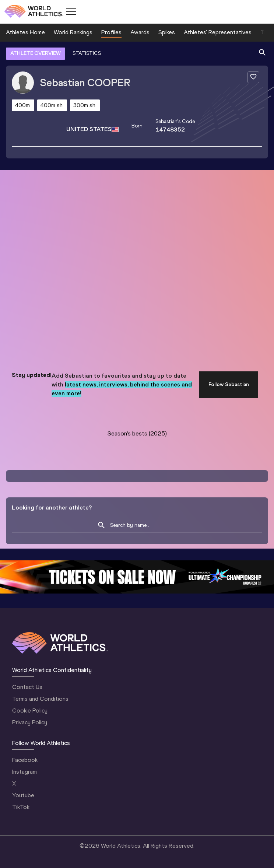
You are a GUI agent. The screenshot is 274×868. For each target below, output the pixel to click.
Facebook (25, 760)
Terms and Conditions (40, 699)
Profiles (111, 32)
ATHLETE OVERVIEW (36, 53)
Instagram (24, 772)
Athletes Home (25, 32)
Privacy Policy (30, 722)
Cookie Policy (30, 710)
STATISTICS (87, 53)
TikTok (21, 807)
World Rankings (73, 32)
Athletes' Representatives (218, 32)
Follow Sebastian (229, 384)
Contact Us (27, 687)
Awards (140, 32)
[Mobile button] (71, 12)
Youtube (23, 795)
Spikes (167, 32)
